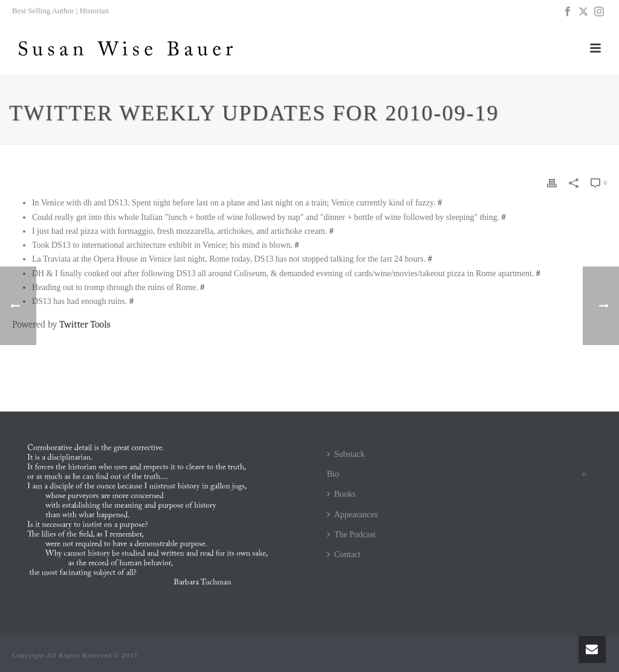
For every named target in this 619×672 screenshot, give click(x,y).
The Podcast (352, 535)
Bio (333, 474)
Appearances (352, 515)
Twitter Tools (85, 325)
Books (342, 494)
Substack (346, 454)
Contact (344, 554)
